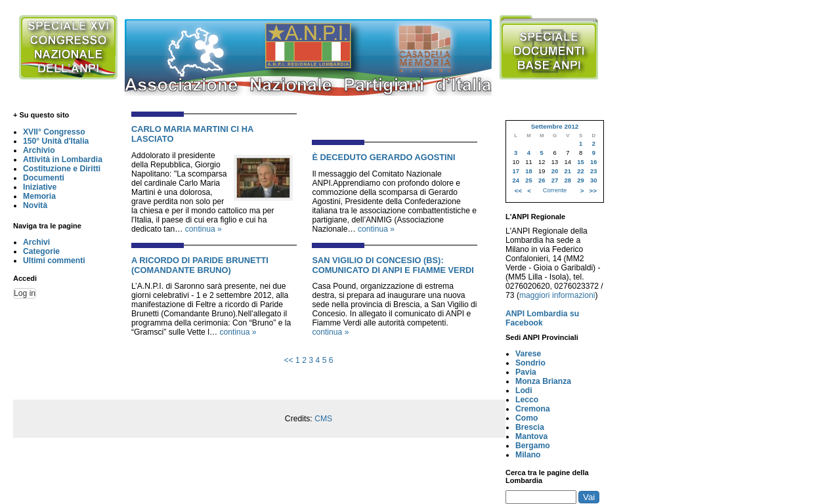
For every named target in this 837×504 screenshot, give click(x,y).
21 (568, 171)
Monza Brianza (543, 381)
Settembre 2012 (555, 126)
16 (593, 162)
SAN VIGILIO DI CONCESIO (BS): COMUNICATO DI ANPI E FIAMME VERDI (393, 265)
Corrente (555, 190)
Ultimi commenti (54, 261)
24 (515, 180)
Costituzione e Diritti (62, 169)
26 (542, 180)
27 (555, 180)
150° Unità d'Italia (56, 141)
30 (593, 180)
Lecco (527, 400)
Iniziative (40, 187)
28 (568, 180)
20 (555, 171)
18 (528, 171)
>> (593, 191)
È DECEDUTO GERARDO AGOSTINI (383, 157)
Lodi (524, 390)
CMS (323, 419)
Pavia (526, 372)
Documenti (44, 178)
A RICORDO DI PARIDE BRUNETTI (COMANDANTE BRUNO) (200, 265)
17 (515, 171)
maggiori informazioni (557, 295)
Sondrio (530, 363)
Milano (528, 455)
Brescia (530, 427)
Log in (25, 293)
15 (580, 162)
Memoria (39, 196)
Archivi (36, 242)
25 (528, 180)
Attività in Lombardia (63, 159)
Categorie (41, 251)
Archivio (39, 150)
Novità (35, 205)
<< (288, 360)
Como (526, 418)
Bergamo (533, 446)
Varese (528, 354)
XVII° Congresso (54, 132)
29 (580, 180)
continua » (204, 229)
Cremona (533, 409)
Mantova (531, 436)
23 (593, 171)
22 (580, 171)
